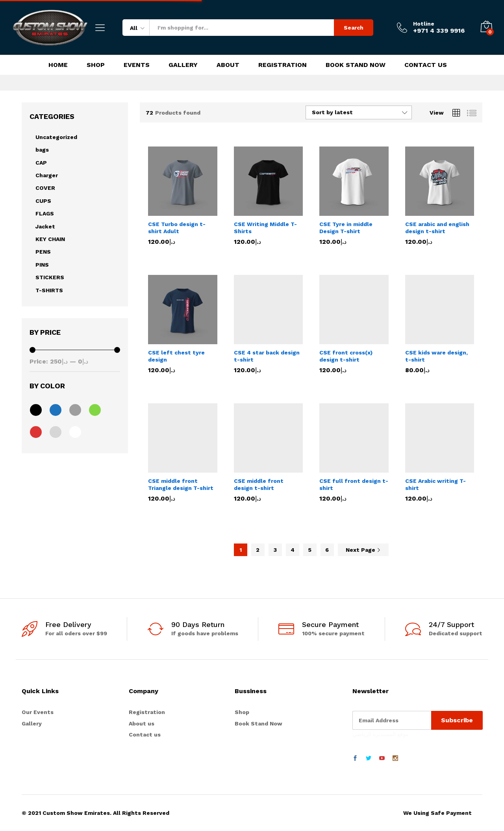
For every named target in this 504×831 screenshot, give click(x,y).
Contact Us (426, 65)
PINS (42, 265)
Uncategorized (56, 137)
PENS (43, 252)
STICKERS (50, 277)
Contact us (145, 735)
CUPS (43, 201)
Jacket (45, 226)
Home (58, 65)
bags (42, 150)
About (228, 65)
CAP (41, 163)
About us (142, 723)
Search (354, 28)
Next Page (363, 550)
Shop (96, 65)
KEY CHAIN (50, 239)
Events (137, 65)
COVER (45, 188)
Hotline (424, 24)
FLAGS (45, 213)
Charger (47, 175)
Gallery (183, 65)
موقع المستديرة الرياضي (381, 734)
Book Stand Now (356, 65)
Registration (283, 65)
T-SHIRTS (49, 290)
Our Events (38, 712)
